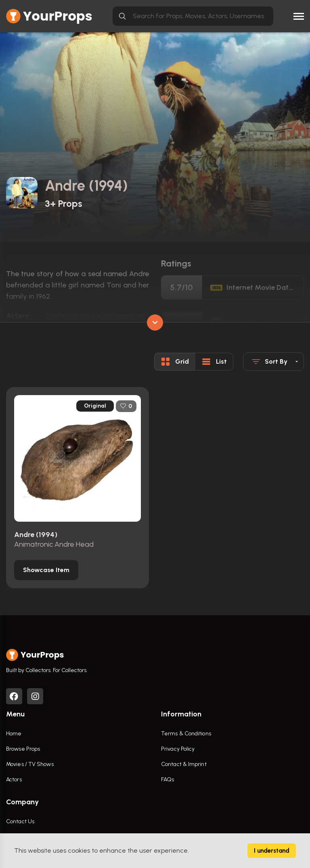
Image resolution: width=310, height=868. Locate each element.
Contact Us (20, 823)
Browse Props (23, 750)
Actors (14, 781)
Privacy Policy (178, 750)
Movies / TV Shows (30, 765)
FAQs (168, 781)
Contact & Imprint (184, 765)
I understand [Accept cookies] (272, 851)
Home (14, 735)
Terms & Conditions (186, 735)
